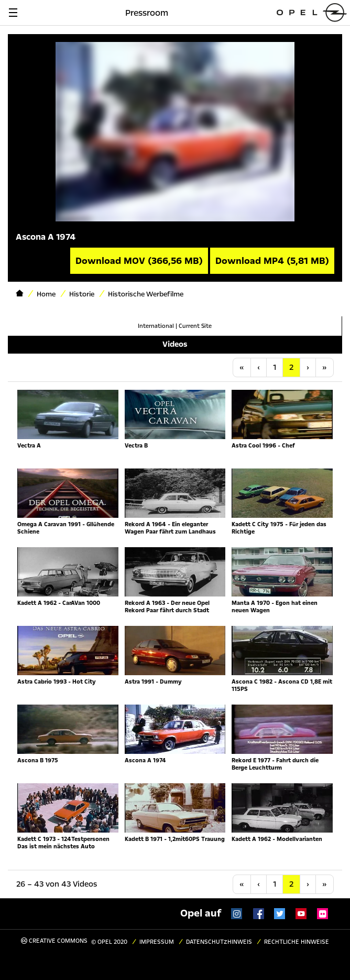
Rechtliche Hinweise (297, 942)
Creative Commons (54, 941)
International (156, 326)
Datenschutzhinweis (219, 942)
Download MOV (139, 261)
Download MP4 (272, 261)
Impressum (157, 942)
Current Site (195, 326)
